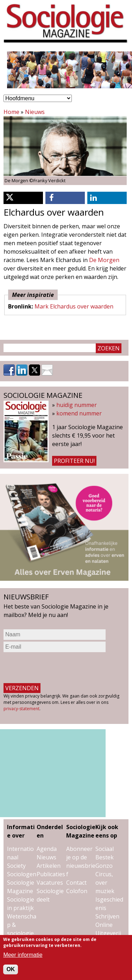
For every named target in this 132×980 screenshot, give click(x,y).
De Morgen (104, 260)
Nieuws (35, 112)
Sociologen (22, 874)
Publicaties (51, 874)
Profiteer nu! (74, 461)
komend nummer (79, 413)
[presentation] (57, 668)
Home (11, 112)
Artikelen (49, 866)
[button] (23, 198)
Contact (76, 883)
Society (16, 866)
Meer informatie (23, 955)
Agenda (47, 849)
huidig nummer (77, 405)
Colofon (77, 891)
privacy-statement (21, 709)
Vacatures (50, 883)
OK (11, 969)
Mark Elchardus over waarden (74, 306)
